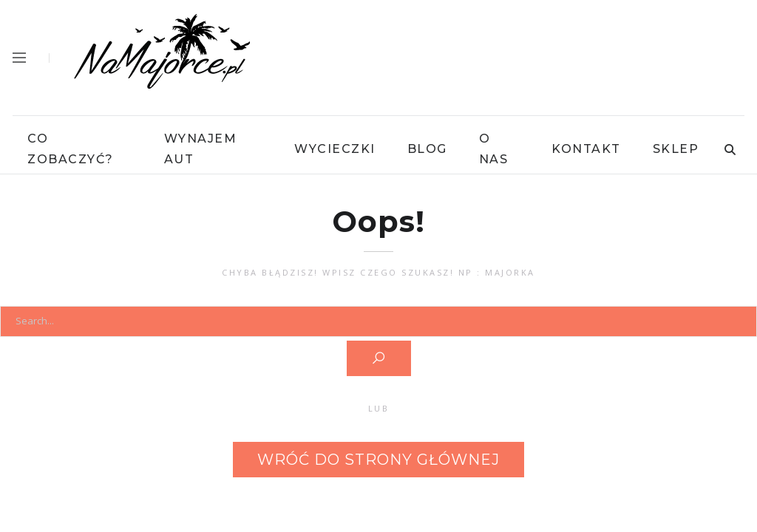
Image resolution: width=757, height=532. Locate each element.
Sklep (676, 149)
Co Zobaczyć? (71, 149)
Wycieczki (335, 149)
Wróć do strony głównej (378, 460)
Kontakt (586, 149)
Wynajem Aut (201, 149)
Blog (427, 149)
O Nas (494, 149)
